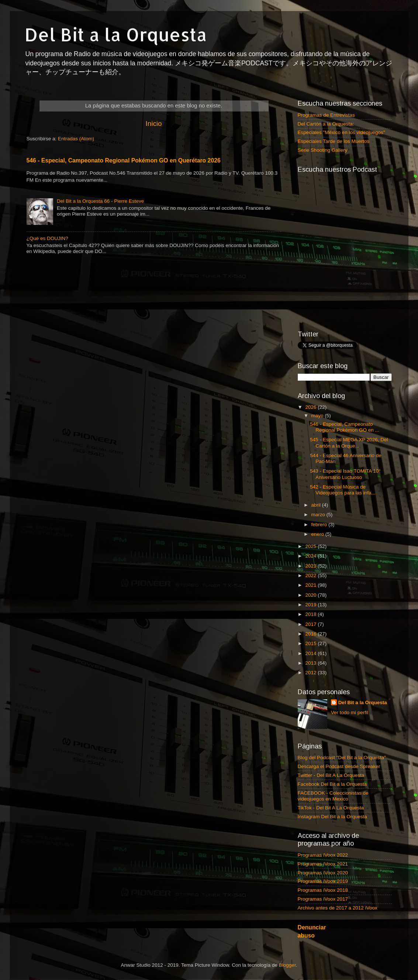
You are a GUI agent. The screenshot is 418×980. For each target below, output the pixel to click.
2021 (311, 585)
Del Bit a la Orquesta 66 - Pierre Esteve (100, 201)
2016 (311, 634)
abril (317, 505)
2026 (311, 407)
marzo (319, 515)
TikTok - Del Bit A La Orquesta (331, 808)
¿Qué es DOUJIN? (47, 238)
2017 (311, 624)
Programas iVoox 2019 (323, 881)
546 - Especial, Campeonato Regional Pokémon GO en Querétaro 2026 (124, 160)
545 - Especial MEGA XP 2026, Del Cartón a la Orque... (349, 443)
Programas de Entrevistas (326, 115)
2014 (311, 653)
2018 (311, 614)
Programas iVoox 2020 (323, 873)
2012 (311, 673)
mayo (318, 416)
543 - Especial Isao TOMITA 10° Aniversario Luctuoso (345, 474)
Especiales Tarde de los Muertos (334, 141)
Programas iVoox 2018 (323, 890)
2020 (311, 595)
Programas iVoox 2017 (323, 899)
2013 (311, 663)
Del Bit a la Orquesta (116, 34)
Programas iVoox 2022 (323, 855)
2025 (311, 546)
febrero (320, 525)
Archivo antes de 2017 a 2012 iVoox (338, 908)
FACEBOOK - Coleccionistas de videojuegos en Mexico (333, 796)
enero (318, 534)
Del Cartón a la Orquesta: (326, 124)
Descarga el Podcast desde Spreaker (339, 766)
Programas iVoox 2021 (323, 864)
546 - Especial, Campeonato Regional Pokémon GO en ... (345, 427)
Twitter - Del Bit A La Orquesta (331, 775)
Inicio (153, 124)
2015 (311, 643)
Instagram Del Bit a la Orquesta (332, 817)
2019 (311, 605)
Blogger (287, 965)
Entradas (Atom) (76, 139)
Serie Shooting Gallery (323, 150)
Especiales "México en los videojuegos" (341, 132)
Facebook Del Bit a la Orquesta (332, 784)
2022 (311, 575)
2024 (311, 556)
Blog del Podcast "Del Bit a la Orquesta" (342, 758)
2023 (311, 566)
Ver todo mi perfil (350, 712)
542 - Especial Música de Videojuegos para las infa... (343, 490)
